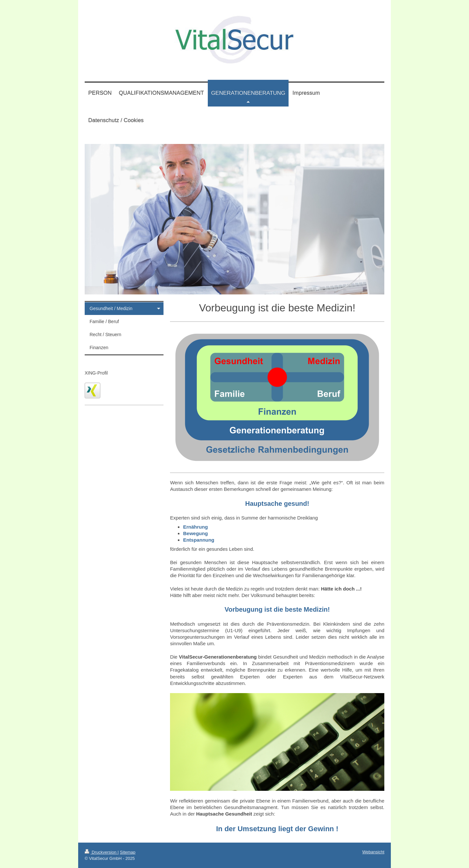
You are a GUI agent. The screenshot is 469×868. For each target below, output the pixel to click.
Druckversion (101, 852)
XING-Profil (96, 373)
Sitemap (128, 852)
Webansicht (373, 852)
